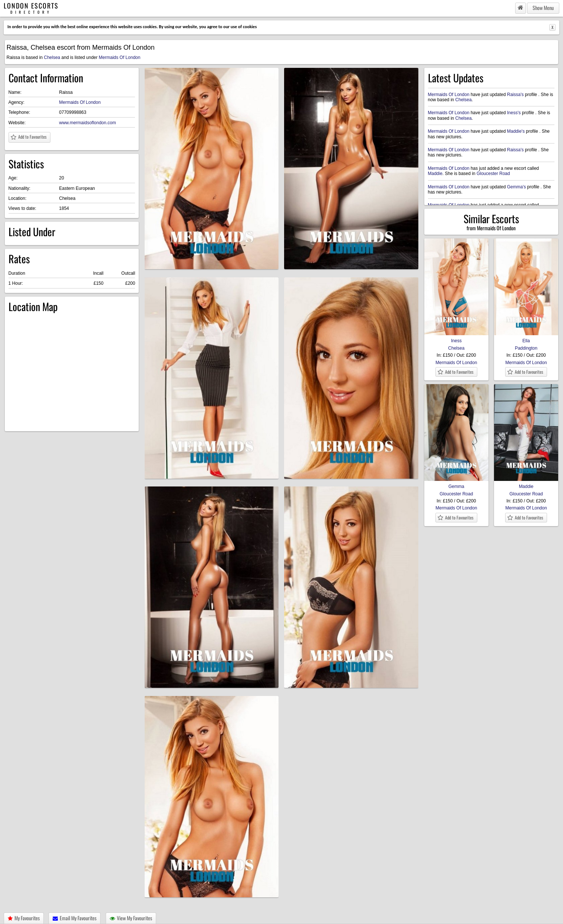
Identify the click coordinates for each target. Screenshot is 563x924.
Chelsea (52, 57)
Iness (457, 338)
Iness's (514, 113)
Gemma (457, 484)
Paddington (526, 348)
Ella (526, 338)
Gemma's (516, 187)
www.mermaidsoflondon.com (87, 123)
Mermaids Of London (119, 57)
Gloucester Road (493, 174)
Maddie (435, 174)
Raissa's (515, 95)
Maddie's (516, 131)
